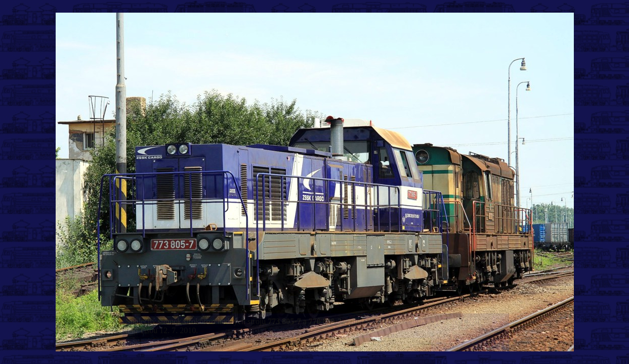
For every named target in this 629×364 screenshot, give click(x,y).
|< (133, 345)
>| (498, 345)
